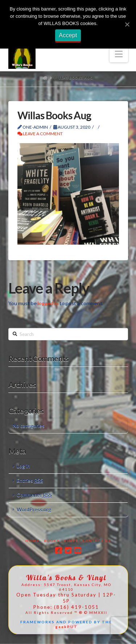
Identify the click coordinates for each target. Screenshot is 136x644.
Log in (23, 466)
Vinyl (71, 541)
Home (32, 541)
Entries (30, 480)
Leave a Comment (40, 134)
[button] (119, 54)
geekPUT (66, 627)
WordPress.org (34, 509)
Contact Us (97, 541)
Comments (34, 495)
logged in (48, 303)
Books (52, 541)
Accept (68, 35)
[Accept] (127, 24)
